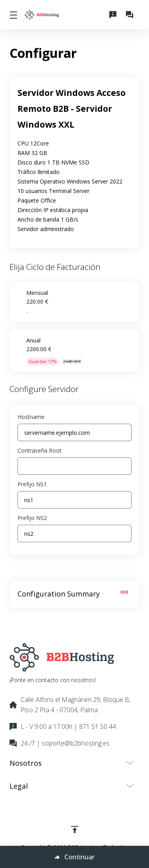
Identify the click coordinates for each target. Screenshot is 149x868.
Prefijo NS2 (32, 518)
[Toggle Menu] (12, 15)
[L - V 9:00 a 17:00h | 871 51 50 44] (114, 15)
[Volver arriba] (75, 830)
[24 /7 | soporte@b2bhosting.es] (131, 15)
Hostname (31, 417)
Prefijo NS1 (32, 484)
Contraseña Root (40, 450)
